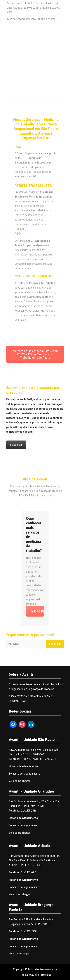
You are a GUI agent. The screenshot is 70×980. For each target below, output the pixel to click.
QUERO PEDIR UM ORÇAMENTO (37, 611)
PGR (18, 147)
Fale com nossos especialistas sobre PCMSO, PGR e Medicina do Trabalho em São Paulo (35, 354)
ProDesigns (44, 975)
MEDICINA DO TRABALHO (34, 276)
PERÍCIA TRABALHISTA (33, 186)
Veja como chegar (20, 781)
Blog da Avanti (47, 19)
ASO (18, 234)
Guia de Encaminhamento (21, 19)
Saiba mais (16, 445)
